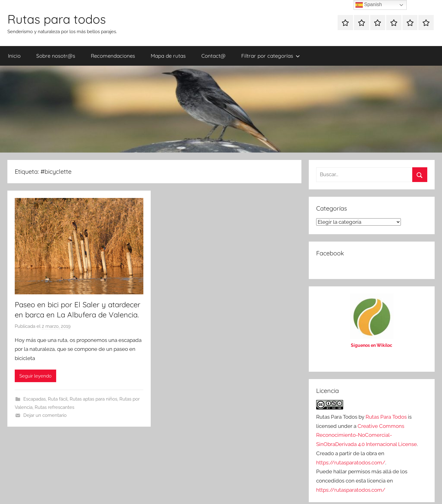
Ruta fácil (58, 399)
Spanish (369, 5)
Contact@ (213, 56)
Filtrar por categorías (271, 56)
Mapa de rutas (168, 56)
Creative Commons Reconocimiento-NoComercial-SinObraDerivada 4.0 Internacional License (366, 435)
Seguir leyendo (35, 376)
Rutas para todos (57, 19)
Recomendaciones (113, 56)
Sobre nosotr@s (56, 56)
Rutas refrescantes (54, 407)
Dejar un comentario (45, 415)
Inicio (14, 56)
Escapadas (35, 399)
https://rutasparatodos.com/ (351, 463)
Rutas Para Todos (386, 417)
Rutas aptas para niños (93, 399)
